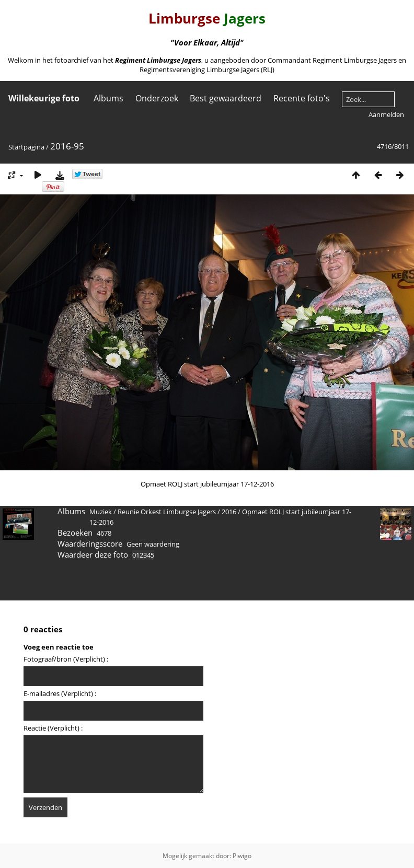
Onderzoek (157, 98)
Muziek (101, 512)
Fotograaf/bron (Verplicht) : (66, 659)
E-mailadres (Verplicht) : (60, 693)
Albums (108, 98)
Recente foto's (302, 98)
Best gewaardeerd (226, 98)
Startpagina (26, 147)
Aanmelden (386, 114)
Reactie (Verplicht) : (53, 728)
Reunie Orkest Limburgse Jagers (167, 512)
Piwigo (242, 856)
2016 (229, 512)
